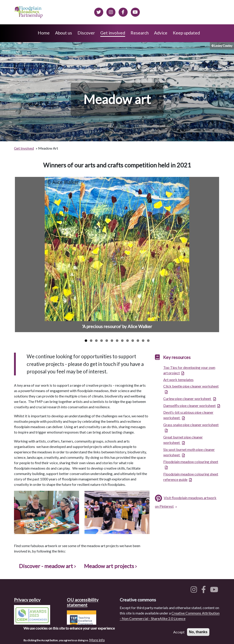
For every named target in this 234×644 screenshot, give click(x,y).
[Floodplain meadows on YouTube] (215, 591)
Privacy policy (27, 600)
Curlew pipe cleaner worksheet (187, 399)
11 (138, 341)
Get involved (113, 33)
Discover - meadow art (47, 566)
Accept (179, 632)
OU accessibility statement (83, 602)
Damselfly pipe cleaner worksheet (190, 405)
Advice (161, 33)
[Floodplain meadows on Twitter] (99, 11)
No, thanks (198, 632)
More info (97, 640)
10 (133, 341)
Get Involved (24, 148)
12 (143, 341)
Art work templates (178, 380)
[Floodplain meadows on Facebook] (123, 11)
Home (44, 33)
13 (148, 341)
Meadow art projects (110, 566)
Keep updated (186, 33)
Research (140, 33)
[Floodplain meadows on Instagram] (111, 11)
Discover (86, 33)
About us (64, 33)
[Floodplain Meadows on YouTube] (135, 11)
